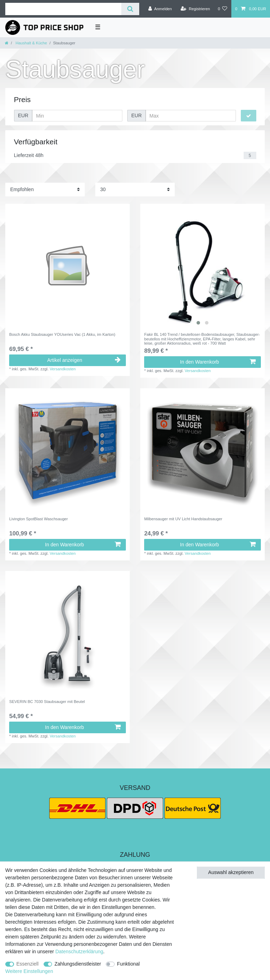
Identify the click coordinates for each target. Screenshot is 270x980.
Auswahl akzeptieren (231, 872)
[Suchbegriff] (63, 9)
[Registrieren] (195, 9)
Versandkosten (63, 369)
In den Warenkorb (218, 362)
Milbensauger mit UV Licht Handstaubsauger (183, 519)
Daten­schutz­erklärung (79, 951)
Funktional (128, 964)
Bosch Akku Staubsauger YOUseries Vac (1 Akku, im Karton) (62, 334)
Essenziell (28, 964)
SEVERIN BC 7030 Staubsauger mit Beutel (47, 702)
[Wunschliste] (222, 9)
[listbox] (202, 266)
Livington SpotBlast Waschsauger (38, 519)
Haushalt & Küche (31, 43)
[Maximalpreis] (191, 116)
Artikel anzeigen (84, 360)
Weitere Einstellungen (29, 971)
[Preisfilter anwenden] (249, 116)
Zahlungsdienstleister (78, 964)
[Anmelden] (160, 9)
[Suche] (130, 9)
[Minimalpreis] (77, 116)
